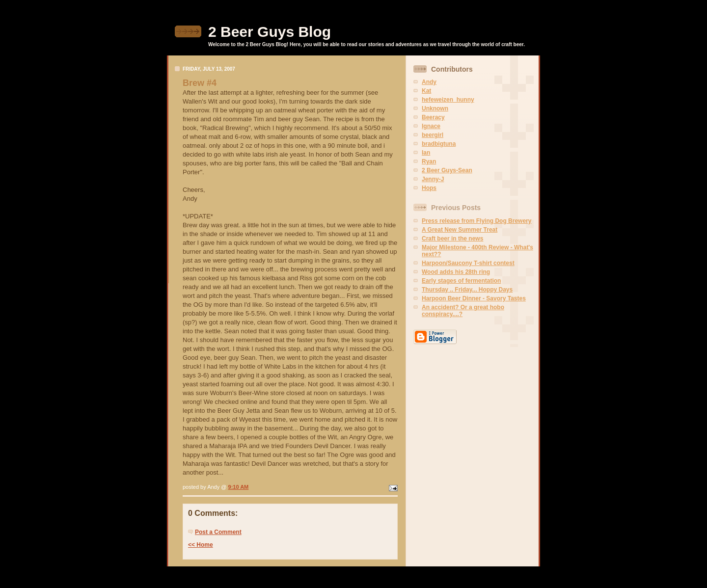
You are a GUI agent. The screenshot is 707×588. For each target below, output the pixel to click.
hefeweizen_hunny (448, 100)
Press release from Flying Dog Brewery (476, 221)
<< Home (201, 545)
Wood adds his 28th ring (456, 272)
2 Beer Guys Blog (270, 32)
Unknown (435, 108)
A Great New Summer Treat (460, 230)
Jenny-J (433, 179)
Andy (429, 82)
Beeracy (433, 117)
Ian (426, 153)
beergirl (433, 135)
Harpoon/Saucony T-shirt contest (468, 263)
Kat (426, 91)
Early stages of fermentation (461, 281)
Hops (429, 188)
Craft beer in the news (452, 239)
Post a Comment (218, 532)
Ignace (431, 126)
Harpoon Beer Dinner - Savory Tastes (474, 298)
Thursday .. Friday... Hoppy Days (467, 290)
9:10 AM (239, 487)
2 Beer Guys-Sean (447, 170)
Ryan (429, 161)
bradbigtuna (439, 144)
